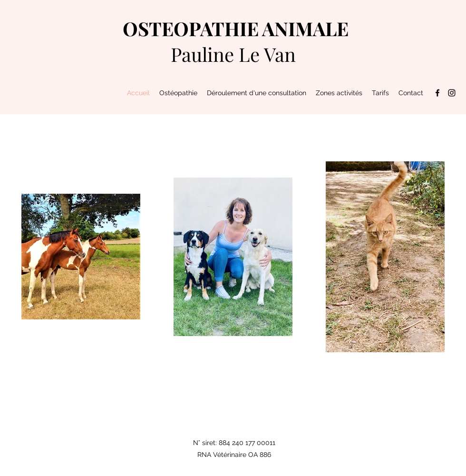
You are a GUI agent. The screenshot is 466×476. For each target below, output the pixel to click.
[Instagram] (452, 93)
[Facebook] (437, 93)
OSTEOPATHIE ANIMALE (236, 28)
